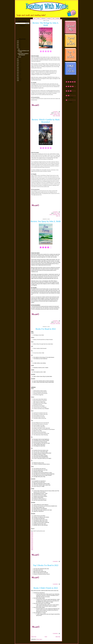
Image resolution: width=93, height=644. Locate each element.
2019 (18, 62)
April (19, 49)
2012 (18, 74)
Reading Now (43, 18)
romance (55, 114)
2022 (18, 48)
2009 (18, 79)
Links (53, 18)
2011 (18, 76)
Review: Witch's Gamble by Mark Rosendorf (46, 121)
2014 (18, 71)
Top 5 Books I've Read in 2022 (46, 565)
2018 (18, 64)
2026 (18, 41)
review (52, 114)
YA (59, 216)
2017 (18, 66)
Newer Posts (34, 637)
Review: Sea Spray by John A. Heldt (46, 221)
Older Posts (58, 637)
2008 (18, 81)
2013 (18, 72)
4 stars (58, 322)
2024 (18, 44)
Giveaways (58, 18)
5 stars (58, 113)
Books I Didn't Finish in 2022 (46, 588)
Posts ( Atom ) (39, 639)
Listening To (49, 18)
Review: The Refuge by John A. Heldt (46, 24)
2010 (18, 77)
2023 (18, 46)
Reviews (38, 18)
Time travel (58, 116)
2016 (18, 67)
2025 (18, 43)
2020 (18, 61)
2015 (18, 69)
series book (55, 215)
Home (35, 18)
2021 (18, 59)
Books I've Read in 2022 (46, 329)
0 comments (55, 112)
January (20, 57)
